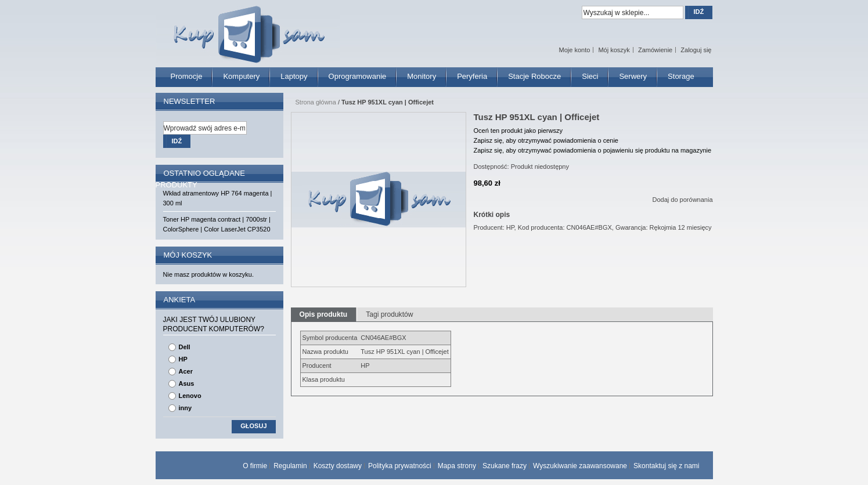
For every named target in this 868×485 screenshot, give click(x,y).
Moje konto (575, 50)
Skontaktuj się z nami (666, 466)
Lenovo (190, 396)
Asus (187, 383)
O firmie (255, 466)
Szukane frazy (505, 466)
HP (183, 359)
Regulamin (290, 466)
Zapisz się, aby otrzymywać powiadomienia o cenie (546, 140)
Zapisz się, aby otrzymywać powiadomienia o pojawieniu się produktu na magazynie (593, 150)
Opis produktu (324, 314)
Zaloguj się (696, 50)
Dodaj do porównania (683, 200)
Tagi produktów (389, 314)
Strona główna (316, 102)
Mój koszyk (614, 50)
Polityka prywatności (400, 466)
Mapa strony (457, 466)
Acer (186, 371)
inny (186, 408)
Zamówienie (655, 50)
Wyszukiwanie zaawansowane (580, 466)
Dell (185, 347)
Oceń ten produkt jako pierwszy (518, 131)
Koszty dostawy (338, 466)
